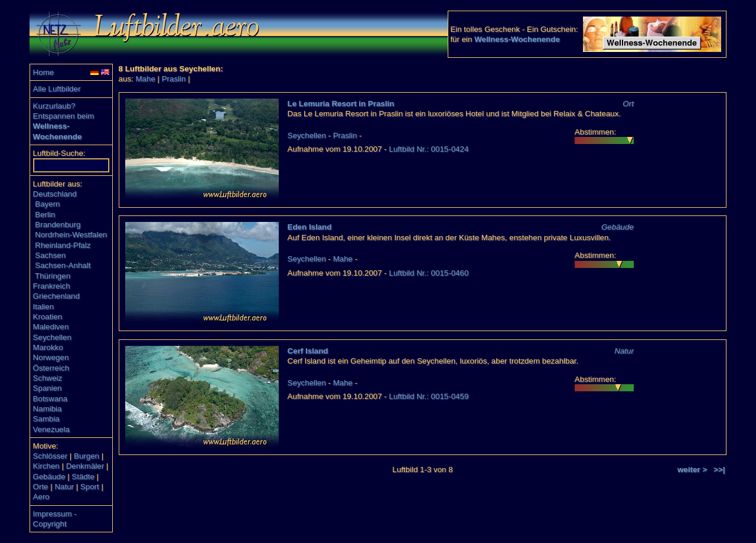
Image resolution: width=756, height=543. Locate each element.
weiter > (692, 470)
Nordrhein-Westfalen (71, 235)
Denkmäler (85, 466)
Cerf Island (308, 351)
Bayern (47, 204)
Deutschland (55, 194)
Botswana (50, 399)
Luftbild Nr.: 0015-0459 (429, 396)
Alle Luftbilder (57, 89)
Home (44, 72)
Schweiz (48, 378)
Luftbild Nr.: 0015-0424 (429, 149)
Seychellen (52, 337)
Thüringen (53, 276)
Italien (44, 307)
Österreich (51, 368)
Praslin (174, 79)
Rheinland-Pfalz (63, 245)
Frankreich (52, 286)
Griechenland (56, 296)
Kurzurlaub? (54, 106)
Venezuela (51, 429)
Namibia (48, 409)
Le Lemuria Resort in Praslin (341, 104)
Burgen (87, 456)
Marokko (48, 347)
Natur (64, 487)
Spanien (48, 388)
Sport (90, 487)
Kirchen (46, 466)
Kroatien (48, 317)
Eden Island (310, 227)
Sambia (46, 419)
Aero (41, 497)
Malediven (51, 327)
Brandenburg (58, 225)
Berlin (45, 215)
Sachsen (50, 255)
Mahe (146, 79)
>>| (719, 470)
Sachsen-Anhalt (63, 265)
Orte (41, 487)
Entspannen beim (64, 116)
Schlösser (50, 456)
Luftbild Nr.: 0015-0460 (429, 273)
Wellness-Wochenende (517, 39)
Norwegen (51, 357)
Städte (83, 477)
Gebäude (49, 477)
